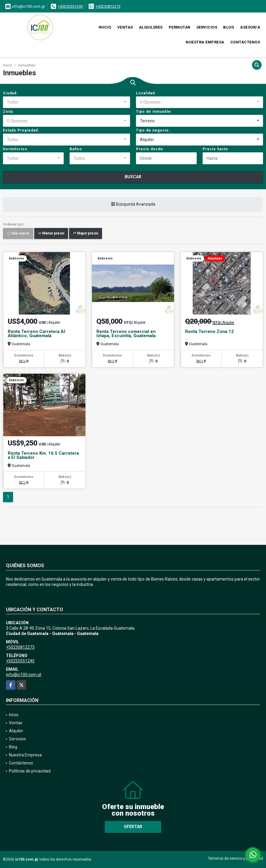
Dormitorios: (16, 149)
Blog (229, 27)
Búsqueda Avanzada (133, 204)
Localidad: (146, 93)
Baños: (76, 149)
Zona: (8, 112)
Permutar (180, 27)
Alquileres (151, 27)
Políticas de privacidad (30, 771)
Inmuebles (27, 65)
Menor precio (51, 234)
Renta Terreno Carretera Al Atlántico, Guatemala (36, 334)
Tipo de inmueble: (154, 112)
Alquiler (16, 731)
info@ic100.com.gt (24, 675)
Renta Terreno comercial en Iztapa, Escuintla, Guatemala (126, 334)
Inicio (105, 27)
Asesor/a (250, 27)
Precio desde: (150, 149)
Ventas (125, 27)
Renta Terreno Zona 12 (209, 331)
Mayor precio (86, 234)
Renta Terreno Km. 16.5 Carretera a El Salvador (43, 455)
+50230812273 (108, 6)
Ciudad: (10, 93)
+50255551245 (70, 6)
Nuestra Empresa (205, 42)
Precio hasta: (216, 149)
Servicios (207, 27)
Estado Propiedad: (21, 130)
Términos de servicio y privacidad (236, 858)
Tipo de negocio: (153, 130)
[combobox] (66, 102)
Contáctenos (245, 42)
